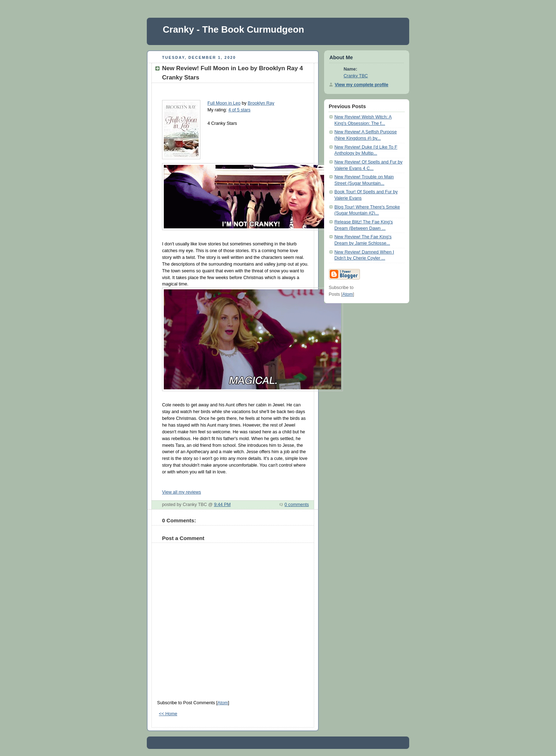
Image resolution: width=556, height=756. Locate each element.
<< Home (168, 714)
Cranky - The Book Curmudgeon (233, 29)
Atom (223, 703)
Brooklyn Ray (261, 103)
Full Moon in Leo (224, 103)
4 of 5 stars (239, 110)
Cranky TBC (356, 76)
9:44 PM (222, 505)
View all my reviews (182, 492)
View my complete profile (362, 85)
